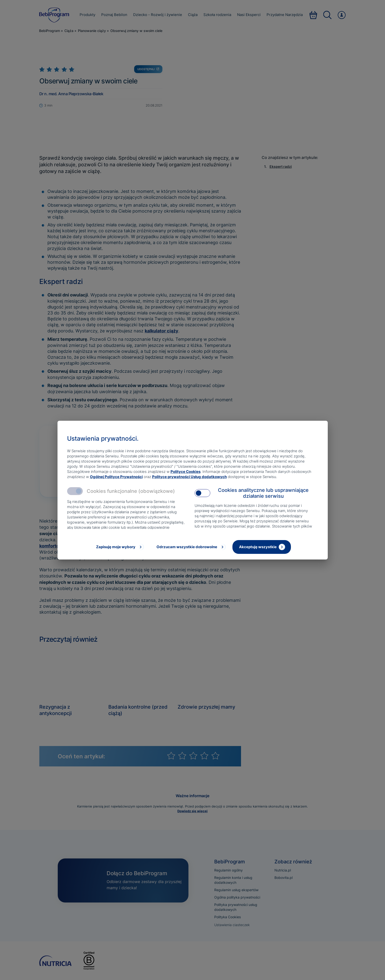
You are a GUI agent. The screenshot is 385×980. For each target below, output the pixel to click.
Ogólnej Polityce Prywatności (116, 477)
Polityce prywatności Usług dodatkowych (189, 477)
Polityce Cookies (185, 472)
